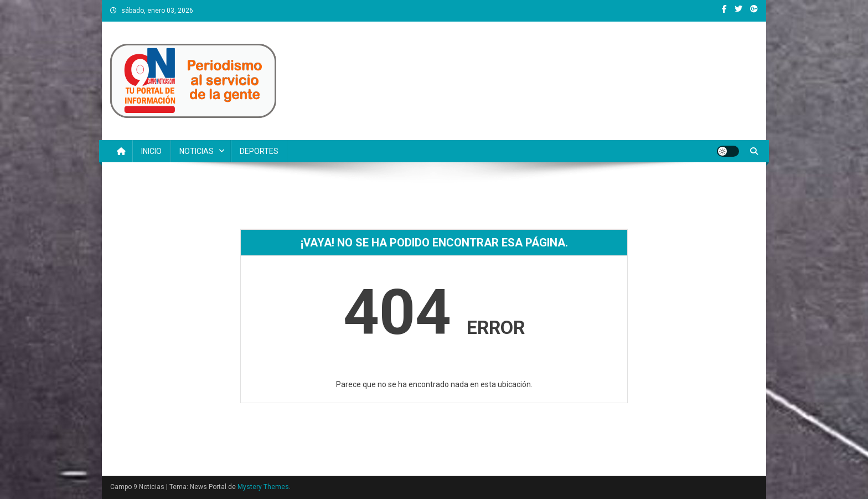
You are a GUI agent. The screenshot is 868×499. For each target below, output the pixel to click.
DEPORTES (259, 151)
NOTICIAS (197, 151)
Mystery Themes (263, 487)
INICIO (151, 151)
